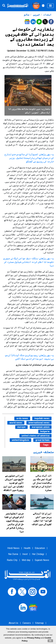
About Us (13, 623)
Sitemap (39, 623)
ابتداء (47, 15)
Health (27, 548)
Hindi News (13, 548)
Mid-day (26, 560)
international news (39, 423)
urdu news (22, 418)
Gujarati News (42, 560)
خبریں (36, 15)
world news (16, 423)
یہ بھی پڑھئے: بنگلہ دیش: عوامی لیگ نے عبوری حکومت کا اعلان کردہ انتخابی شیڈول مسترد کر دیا (29, 262)
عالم (27, 15)
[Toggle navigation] (50, 6)
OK (50, 641)
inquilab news (42, 418)
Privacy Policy (34, 638)
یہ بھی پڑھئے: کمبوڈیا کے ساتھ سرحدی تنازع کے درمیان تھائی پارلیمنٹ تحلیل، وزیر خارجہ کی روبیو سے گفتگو (29, 158)
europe (21, 427)
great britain (42, 440)
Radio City (12, 560)
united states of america (35, 436)
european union (41, 427)
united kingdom (20, 440)
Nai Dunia (13, 554)
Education (40, 548)
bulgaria (45, 431)
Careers (27, 623)
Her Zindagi (38, 554)
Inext (25, 554)
